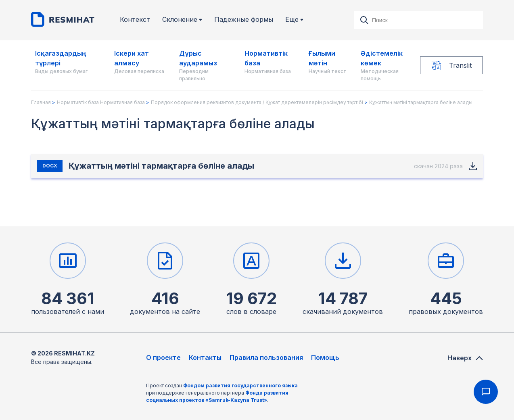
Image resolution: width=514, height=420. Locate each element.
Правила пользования (266, 357)
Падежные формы (244, 20)
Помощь (325, 357)
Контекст (135, 20)
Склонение (182, 20)
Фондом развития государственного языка (240, 386)
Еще (294, 20)
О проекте (163, 357)
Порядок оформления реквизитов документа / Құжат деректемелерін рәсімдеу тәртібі (257, 102)
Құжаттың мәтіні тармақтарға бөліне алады (421, 102)
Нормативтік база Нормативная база (101, 102)
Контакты (205, 357)
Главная (41, 102)
